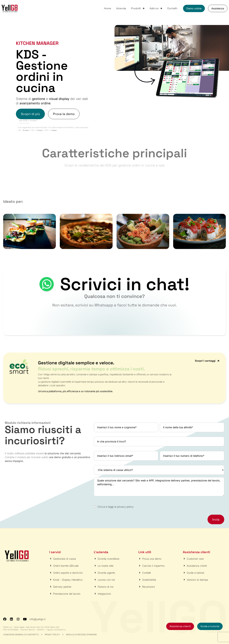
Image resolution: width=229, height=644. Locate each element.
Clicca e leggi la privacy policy (116, 507)
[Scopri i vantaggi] (218, 361)
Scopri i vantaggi (205, 361)
